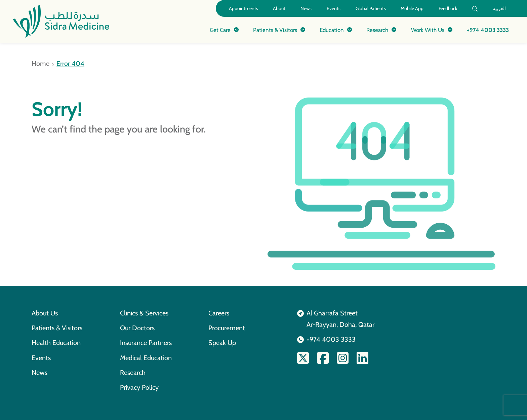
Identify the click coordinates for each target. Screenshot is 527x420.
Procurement (227, 328)
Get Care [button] (220, 30)
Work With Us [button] (428, 30)
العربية (499, 8)
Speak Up (222, 343)
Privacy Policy (139, 387)
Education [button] (332, 30)
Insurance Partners (146, 343)
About (279, 8)
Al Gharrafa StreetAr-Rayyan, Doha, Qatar (340, 319)
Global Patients (371, 8)
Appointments (244, 8)
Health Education (56, 343)
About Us (45, 313)
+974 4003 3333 (488, 30)
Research (133, 373)
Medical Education (146, 358)
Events (334, 8)
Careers (219, 313)
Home (40, 64)
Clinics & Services (144, 313)
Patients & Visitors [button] (275, 30)
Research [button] (377, 30)
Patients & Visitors (57, 328)
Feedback (448, 8)
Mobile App (412, 8)
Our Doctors (137, 328)
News (306, 8)
